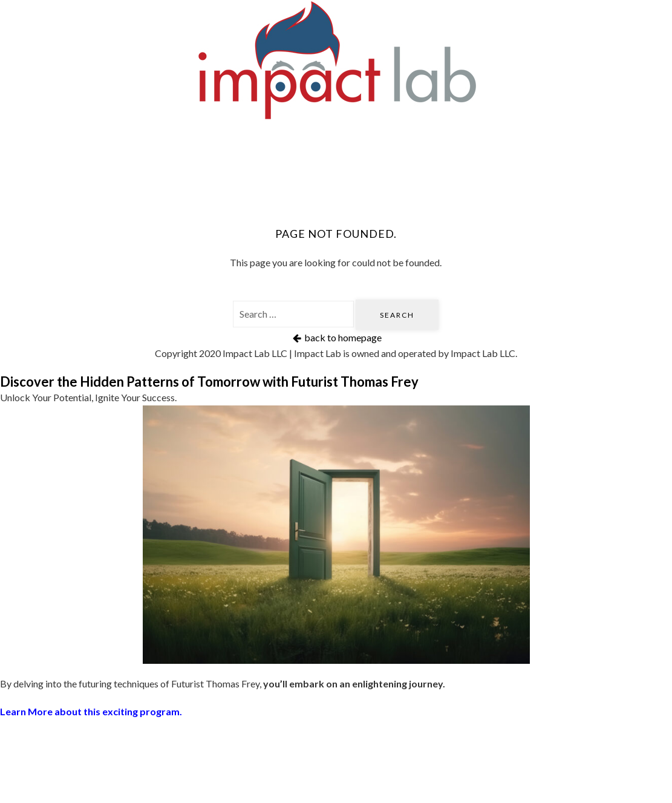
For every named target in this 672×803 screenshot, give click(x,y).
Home (95, 141)
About (336, 181)
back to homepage (336, 337)
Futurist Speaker (303, 141)
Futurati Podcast (184, 141)
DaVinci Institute (546, 141)
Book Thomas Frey (424, 141)
